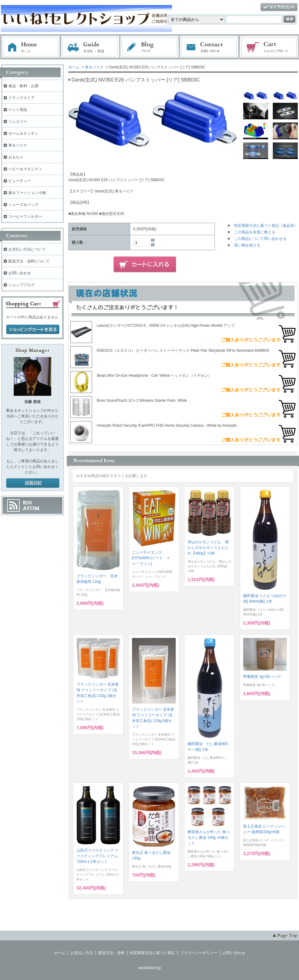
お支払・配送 (90, 47)
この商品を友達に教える (255, 232)
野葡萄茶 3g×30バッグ (262, 677)
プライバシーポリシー (199, 953)
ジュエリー (18, 122)
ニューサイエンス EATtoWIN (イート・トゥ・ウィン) (151, 558)
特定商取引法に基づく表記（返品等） (266, 226)
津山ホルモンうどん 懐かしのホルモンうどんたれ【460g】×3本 (208, 548)
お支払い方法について (27, 249)
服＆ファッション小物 (27, 193)
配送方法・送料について (29, 261)
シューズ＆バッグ (23, 205)
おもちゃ (16, 157)
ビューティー (20, 181)
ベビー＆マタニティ (25, 169)
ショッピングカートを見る (33, 330)
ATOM (31, 508)
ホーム (31, 47)
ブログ (150, 47)
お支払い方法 (82, 953)
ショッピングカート (269, 47)
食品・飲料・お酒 (23, 86)
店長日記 (33, 483)
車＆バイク (94, 67)
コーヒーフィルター (25, 216)
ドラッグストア (22, 98)
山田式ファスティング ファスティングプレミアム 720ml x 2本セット (98, 856)
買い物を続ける (247, 245)
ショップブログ (22, 285)
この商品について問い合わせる (260, 239)
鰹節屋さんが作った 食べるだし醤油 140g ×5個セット (209, 838)
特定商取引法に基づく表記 (152, 953)
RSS (27, 503)
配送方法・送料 (111, 953)
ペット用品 (18, 110)
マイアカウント (279, 7)
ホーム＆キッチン (23, 133)
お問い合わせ (209, 47)
